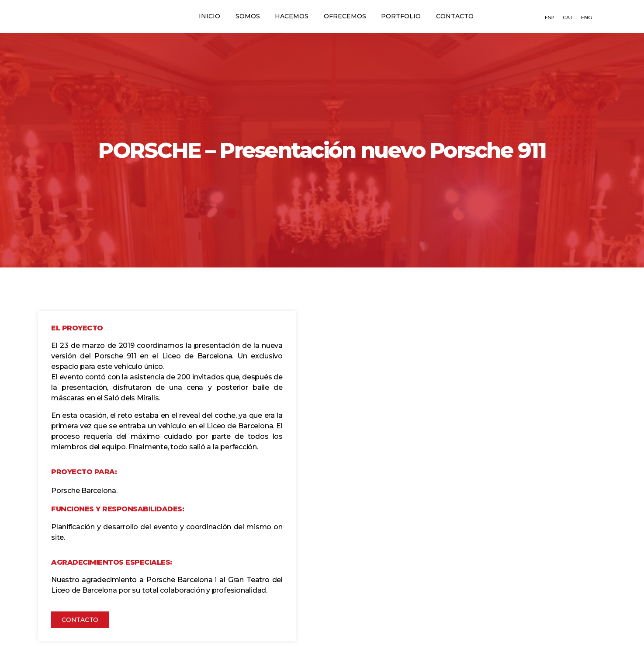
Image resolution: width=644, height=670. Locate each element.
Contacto (461, 16)
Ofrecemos (346, 16)
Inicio (204, 16)
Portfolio (405, 16)
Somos (244, 16)
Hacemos (291, 16)
